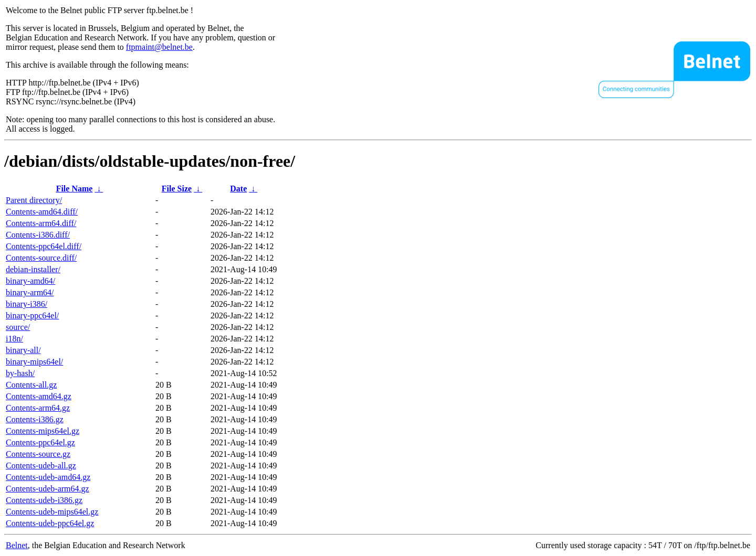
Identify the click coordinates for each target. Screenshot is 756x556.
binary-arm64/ (30, 292)
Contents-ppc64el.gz (40, 442)
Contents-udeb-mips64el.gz (52, 512)
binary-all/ (23, 350)
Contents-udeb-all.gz (41, 466)
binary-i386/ (27, 304)
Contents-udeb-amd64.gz (48, 477)
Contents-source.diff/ (41, 258)
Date (238, 189)
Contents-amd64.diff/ (42, 212)
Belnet (17, 545)
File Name (75, 189)
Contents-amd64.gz (39, 396)
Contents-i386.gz (35, 419)
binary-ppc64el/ (32, 316)
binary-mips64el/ (34, 362)
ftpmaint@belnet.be (159, 47)
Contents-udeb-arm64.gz (48, 489)
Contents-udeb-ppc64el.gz (50, 523)
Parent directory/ (34, 200)
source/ (18, 327)
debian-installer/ (33, 269)
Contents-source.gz (38, 454)
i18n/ (14, 339)
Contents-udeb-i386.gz (44, 500)
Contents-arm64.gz (38, 408)
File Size (177, 189)
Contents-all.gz (31, 385)
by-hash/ (20, 373)
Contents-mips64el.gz (43, 431)
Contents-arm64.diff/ (41, 223)
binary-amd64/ (30, 281)
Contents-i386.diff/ (38, 235)
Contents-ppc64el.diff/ (44, 246)
